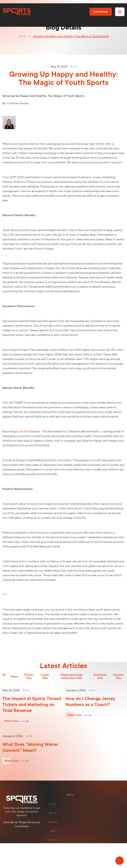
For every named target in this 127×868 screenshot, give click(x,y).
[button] (120, 12)
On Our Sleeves (30, 431)
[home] (17, 12)
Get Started (101, 12)
